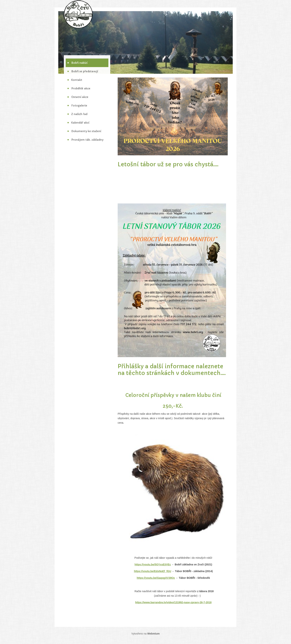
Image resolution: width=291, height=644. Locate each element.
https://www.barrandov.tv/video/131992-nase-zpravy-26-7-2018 (173, 602)
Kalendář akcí (80, 123)
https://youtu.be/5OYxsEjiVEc (153, 564)
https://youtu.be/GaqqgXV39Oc (156, 578)
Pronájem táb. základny (87, 140)
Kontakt (77, 80)
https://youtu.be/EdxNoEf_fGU (153, 571)
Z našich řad (79, 114)
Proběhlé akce (81, 88)
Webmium (154, 634)
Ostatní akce (80, 97)
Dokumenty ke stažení (86, 131)
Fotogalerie (79, 106)
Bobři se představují (85, 71)
